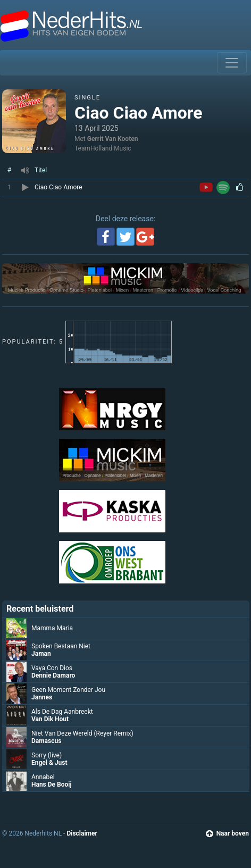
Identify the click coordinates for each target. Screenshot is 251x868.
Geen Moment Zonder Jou (68, 690)
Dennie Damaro (53, 675)
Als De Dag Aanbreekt (62, 712)
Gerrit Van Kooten (113, 139)
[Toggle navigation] (232, 63)
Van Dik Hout (50, 719)
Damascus (46, 741)
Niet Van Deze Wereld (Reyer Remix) (82, 733)
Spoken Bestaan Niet (61, 646)
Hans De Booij (52, 784)
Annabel (43, 777)
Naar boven (227, 833)
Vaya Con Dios (52, 668)
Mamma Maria (52, 628)
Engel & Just (49, 763)
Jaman (41, 654)
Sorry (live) (47, 755)
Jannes (42, 697)
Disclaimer (82, 833)
